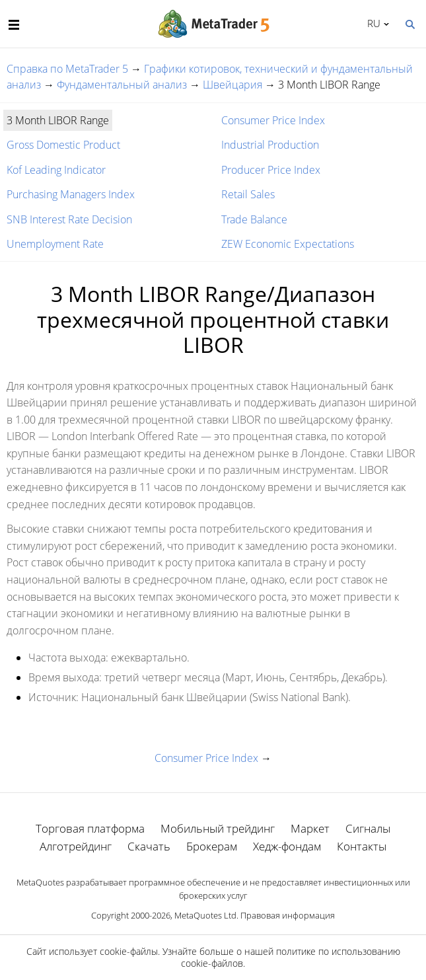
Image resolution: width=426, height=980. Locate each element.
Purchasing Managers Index (71, 194)
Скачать (149, 846)
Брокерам (212, 846)
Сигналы (368, 828)
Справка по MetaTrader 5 (67, 69)
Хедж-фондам (287, 846)
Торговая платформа (90, 828)
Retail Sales (248, 194)
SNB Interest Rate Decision (69, 219)
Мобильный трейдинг (218, 828)
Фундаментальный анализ (122, 85)
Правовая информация (288, 915)
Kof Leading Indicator (56, 170)
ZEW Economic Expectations (288, 244)
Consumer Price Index (273, 120)
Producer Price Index (271, 170)
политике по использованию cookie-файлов (291, 957)
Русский (372, 23)
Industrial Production (270, 145)
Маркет (310, 828)
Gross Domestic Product (63, 145)
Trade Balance (254, 219)
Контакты (362, 846)
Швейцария (232, 85)
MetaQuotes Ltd (205, 915)
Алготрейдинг (76, 846)
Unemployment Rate (55, 244)
